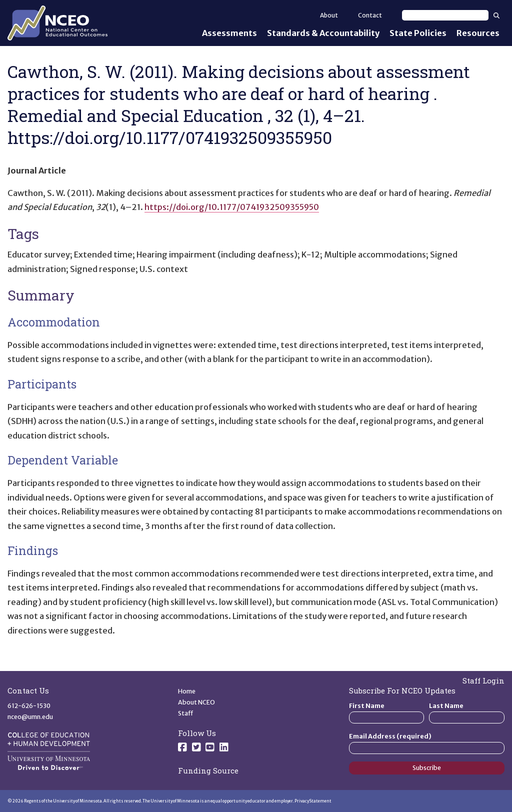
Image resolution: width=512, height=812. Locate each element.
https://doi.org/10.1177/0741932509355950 (232, 207)
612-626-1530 (29, 706)
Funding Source (208, 770)
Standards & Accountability (323, 33)
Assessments (229, 33)
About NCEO (196, 702)
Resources (478, 33)
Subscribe (427, 768)
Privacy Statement (313, 801)
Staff (186, 713)
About (329, 15)
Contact (370, 15)
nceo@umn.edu (30, 717)
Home (187, 691)
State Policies (418, 33)
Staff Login (483, 680)
